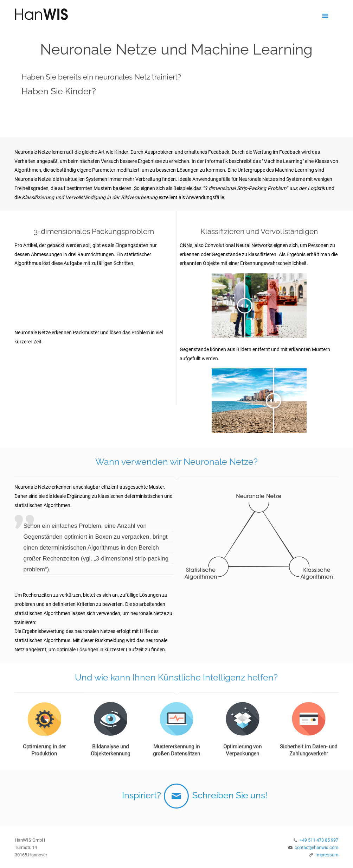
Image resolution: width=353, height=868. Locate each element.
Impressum (327, 855)
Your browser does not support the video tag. (94, 297)
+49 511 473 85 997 (319, 840)
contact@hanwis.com (316, 847)
